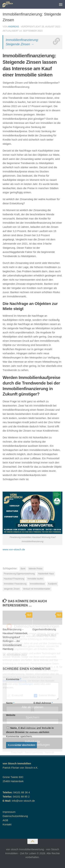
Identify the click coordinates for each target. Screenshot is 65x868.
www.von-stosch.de (14, 549)
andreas (13, 27)
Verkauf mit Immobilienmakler (36, 589)
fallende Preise (35, 569)
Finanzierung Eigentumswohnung (19, 574)
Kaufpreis (52, 584)
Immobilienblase (37, 584)
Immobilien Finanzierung (15, 584)
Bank (23, 569)
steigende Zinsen (12, 589)
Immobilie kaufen (35, 579)
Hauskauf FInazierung (14, 579)
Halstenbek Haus (46, 574)
